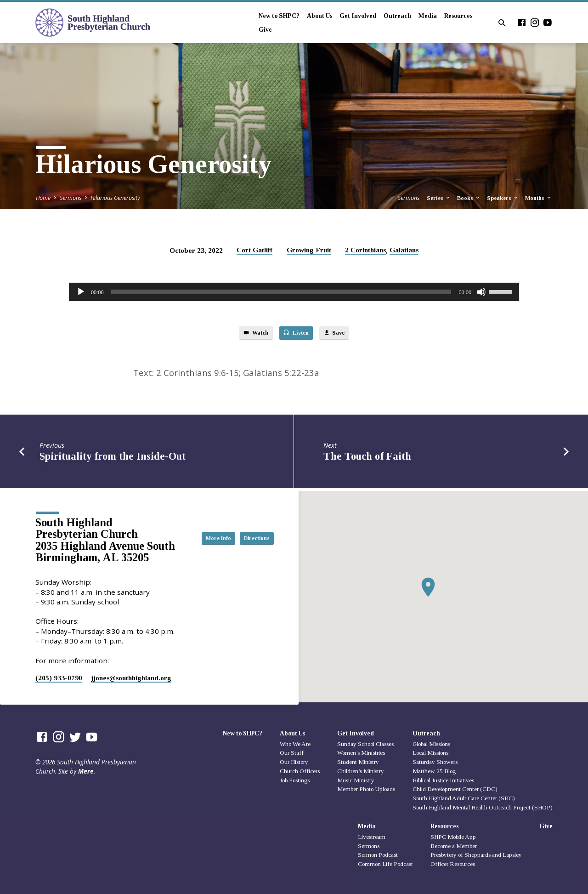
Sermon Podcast (378, 855)
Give (265, 30)
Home (43, 198)
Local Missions (430, 753)
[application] (294, 292)
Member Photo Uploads (366, 789)
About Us (319, 16)
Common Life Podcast (385, 864)
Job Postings (295, 780)
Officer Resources (453, 864)
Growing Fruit (309, 250)
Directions (251, 547)
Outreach (397, 16)
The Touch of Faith (367, 459)
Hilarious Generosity (115, 198)
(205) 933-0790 (59, 678)
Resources (458, 16)
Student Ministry (358, 762)
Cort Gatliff (254, 250)
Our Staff (292, 753)
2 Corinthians (365, 250)
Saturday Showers (435, 762)
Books (469, 198)
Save (340, 334)
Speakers (503, 198)
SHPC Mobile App (453, 837)
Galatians (404, 250)
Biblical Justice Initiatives (443, 780)
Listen (297, 334)
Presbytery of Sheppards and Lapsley (476, 855)
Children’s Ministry (361, 771)
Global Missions (431, 744)
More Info (251, 529)
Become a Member (454, 846)
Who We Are (295, 744)
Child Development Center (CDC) (455, 789)
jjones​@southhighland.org (131, 678)
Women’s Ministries (361, 753)
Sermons (71, 198)
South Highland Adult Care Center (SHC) (464, 798)
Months (539, 198)
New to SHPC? (279, 16)
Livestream (372, 837)
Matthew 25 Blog (434, 771)
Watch (250, 334)
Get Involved (358, 16)
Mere (86, 771)
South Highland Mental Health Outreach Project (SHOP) (483, 807)
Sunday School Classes (365, 744)
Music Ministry (356, 780)
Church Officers (300, 771)
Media (428, 16)
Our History (294, 762)
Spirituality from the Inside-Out (113, 459)
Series (439, 198)
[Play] (81, 292)
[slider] (281, 292)
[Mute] (481, 292)
